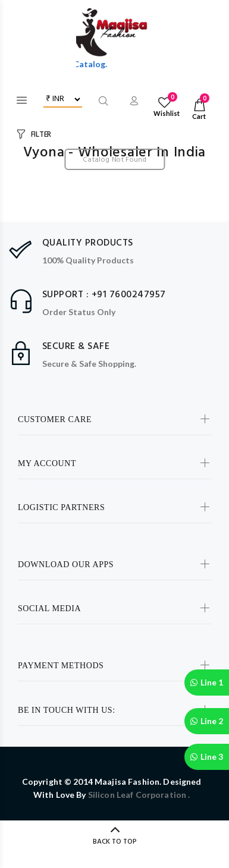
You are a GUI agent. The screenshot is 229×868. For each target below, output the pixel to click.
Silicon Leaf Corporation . (139, 795)
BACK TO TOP (115, 842)
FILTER (41, 135)
